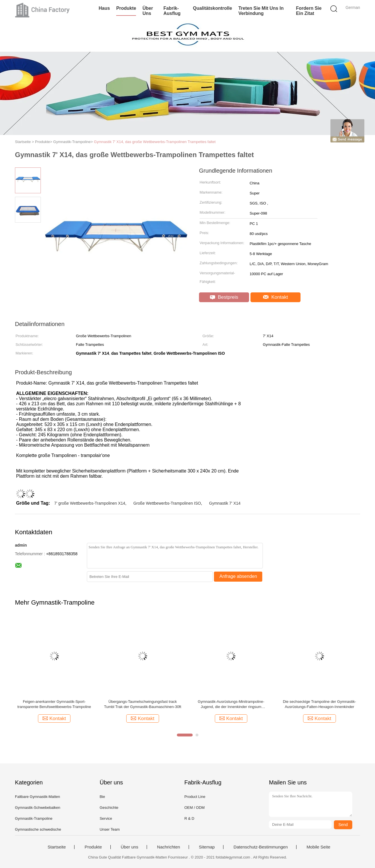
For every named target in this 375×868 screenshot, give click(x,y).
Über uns (148, 11)
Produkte (126, 8)
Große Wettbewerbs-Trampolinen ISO (167, 503)
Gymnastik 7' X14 (225, 503)
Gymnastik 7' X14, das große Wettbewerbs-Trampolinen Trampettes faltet (155, 142)
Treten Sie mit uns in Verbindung (261, 11)
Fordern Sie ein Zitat (309, 11)
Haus (104, 8)
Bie (102, 797)
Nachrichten (169, 847)
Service (106, 818)
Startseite (57, 847)
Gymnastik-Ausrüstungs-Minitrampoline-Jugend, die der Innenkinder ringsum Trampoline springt (231, 704)
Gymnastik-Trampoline (34, 818)
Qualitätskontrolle (213, 8)
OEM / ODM (195, 808)
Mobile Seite (318, 847)
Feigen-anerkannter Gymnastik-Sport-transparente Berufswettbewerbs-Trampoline (54, 704)
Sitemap (207, 847)
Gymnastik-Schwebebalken (38, 808)
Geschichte (109, 808)
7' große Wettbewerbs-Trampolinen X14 (90, 503)
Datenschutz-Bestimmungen (261, 847)
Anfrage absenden (238, 576)
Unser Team (110, 829)
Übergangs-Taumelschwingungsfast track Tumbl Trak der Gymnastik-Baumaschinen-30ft (143, 704)
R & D (189, 818)
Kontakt (275, 297)
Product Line (195, 797)
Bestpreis (224, 297)
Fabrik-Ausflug (172, 11)
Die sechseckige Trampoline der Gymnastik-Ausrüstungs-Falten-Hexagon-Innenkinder (319, 704)
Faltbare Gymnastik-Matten (38, 797)
